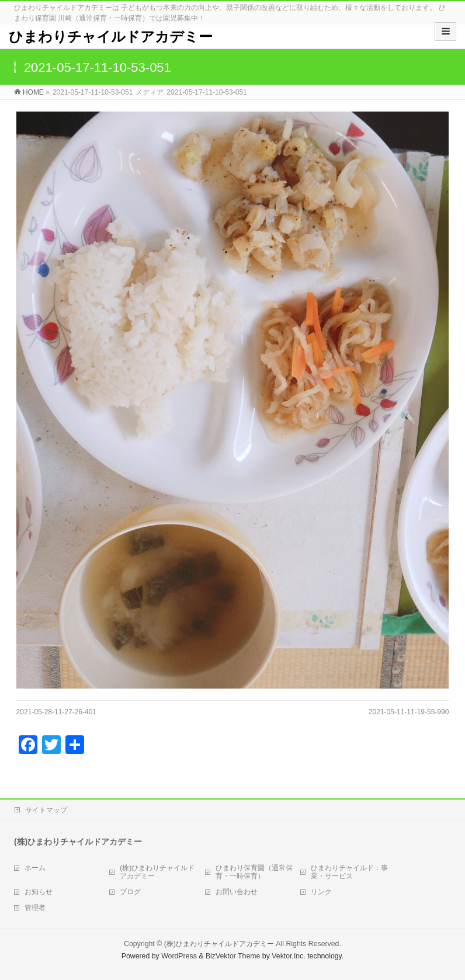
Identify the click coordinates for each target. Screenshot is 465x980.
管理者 (35, 908)
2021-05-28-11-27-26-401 (56, 712)
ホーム (35, 868)
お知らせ (39, 892)
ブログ (130, 892)
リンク (321, 892)
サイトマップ (46, 810)
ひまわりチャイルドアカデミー (111, 37)
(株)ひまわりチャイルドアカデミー (157, 872)
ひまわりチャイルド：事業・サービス (349, 872)
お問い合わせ (237, 892)
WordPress (179, 956)
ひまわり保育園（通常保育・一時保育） (254, 872)
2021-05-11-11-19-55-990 (409, 712)
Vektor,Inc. (289, 956)
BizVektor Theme (233, 956)
